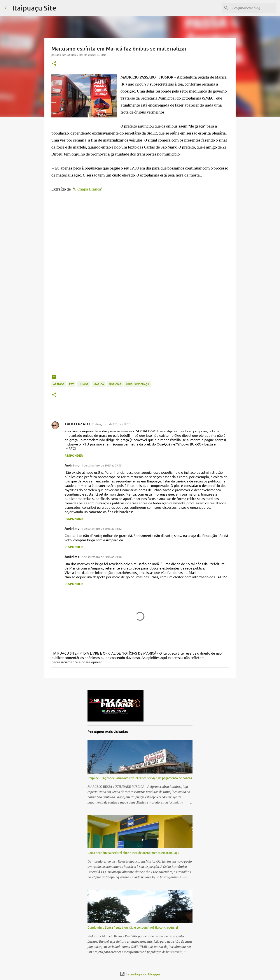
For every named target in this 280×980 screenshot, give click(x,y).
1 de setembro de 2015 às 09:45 (101, 465)
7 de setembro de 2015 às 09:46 (101, 557)
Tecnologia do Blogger (140, 974)
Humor (84, 384)
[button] (54, 64)
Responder (74, 455)
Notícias (115, 384)
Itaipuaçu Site (34, 8)
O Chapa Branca (87, 189)
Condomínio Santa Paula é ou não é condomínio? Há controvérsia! (133, 927)
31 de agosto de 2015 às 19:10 (111, 424)
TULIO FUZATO (77, 424)
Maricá (99, 384)
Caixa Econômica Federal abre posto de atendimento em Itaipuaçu (133, 853)
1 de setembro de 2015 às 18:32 (101, 528)
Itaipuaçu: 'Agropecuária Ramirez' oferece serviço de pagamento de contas (140, 778)
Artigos (59, 384)
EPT (71, 384)
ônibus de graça (138, 384)
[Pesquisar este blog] (254, 8)
